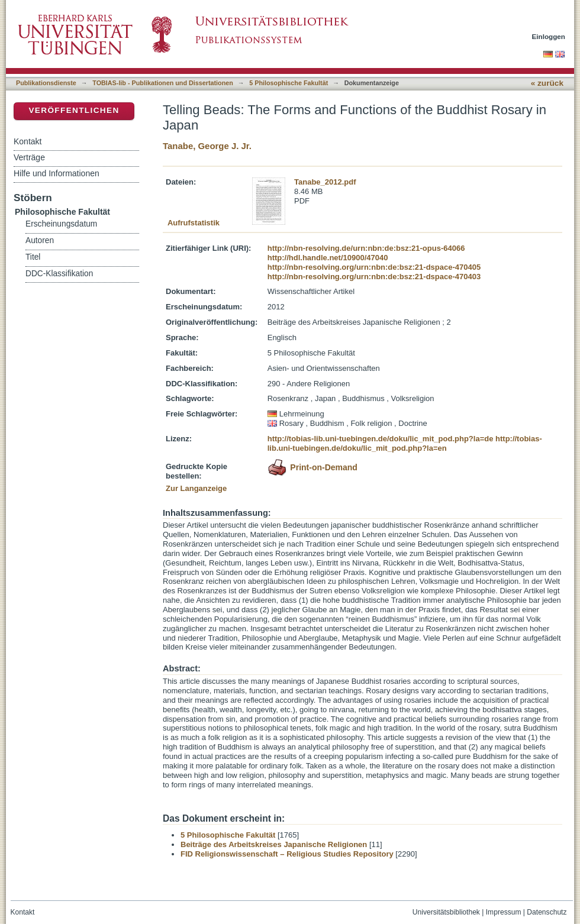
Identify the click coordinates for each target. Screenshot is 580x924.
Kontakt (28, 141)
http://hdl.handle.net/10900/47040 (328, 258)
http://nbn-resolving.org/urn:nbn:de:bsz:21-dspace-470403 (374, 277)
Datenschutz (547, 912)
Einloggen (549, 36)
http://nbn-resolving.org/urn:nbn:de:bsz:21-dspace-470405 (374, 267)
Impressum (504, 912)
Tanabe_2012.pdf (325, 182)
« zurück (547, 83)
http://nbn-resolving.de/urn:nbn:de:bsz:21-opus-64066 (366, 248)
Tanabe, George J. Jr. (207, 146)
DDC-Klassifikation (59, 274)
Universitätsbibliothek (446, 912)
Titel (33, 257)
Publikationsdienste (46, 83)
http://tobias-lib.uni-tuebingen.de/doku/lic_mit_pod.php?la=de (381, 439)
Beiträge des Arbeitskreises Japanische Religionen (274, 844)
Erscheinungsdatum (61, 224)
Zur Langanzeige (196, 488)
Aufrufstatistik (194, 223)
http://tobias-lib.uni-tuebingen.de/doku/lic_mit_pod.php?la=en (405, 443)
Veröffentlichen (74, 110)
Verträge (29, 157)
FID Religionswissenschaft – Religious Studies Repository (287, 854)
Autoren (40, 240)
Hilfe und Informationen (57, 173)
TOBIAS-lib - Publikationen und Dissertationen (163, 83)
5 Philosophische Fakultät (289, 83)
